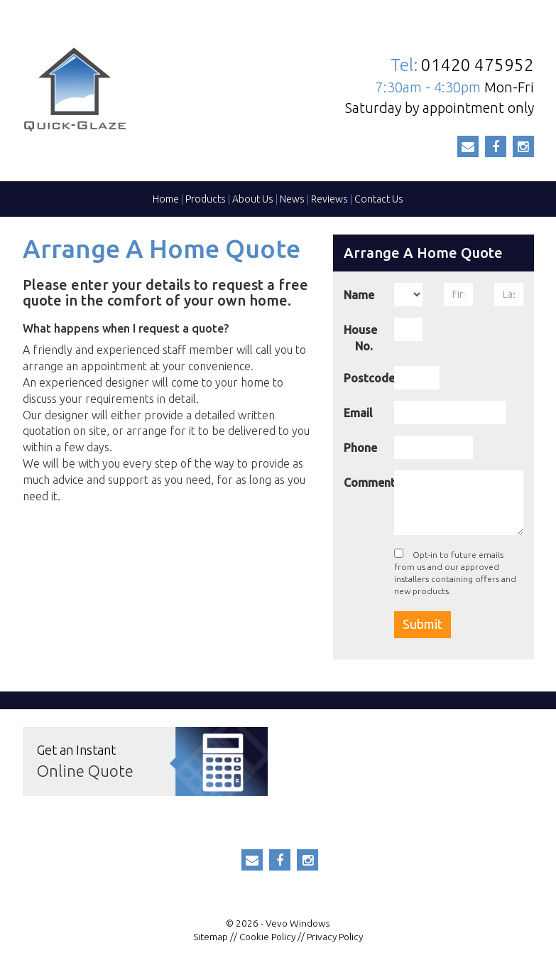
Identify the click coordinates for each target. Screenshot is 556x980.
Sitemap (211, 937)
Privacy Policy (335, 937)
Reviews (329, 199)
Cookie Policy (267, 937)
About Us (253, 199)
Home (166, 199)
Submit (423, 624)
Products (206, 199)
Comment (364, 483)
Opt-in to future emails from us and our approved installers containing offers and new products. (455, 572)
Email (358, 413)
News (292, 199)
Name (359, 295)
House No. (360, 338)
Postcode (364, 378)
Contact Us (379, 199)
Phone (360, 448)
